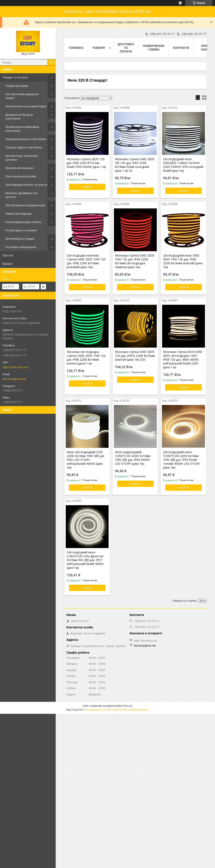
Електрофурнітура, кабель (23, 222)
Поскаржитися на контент (100, 710)
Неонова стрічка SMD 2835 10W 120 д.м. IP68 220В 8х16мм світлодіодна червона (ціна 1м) (135, 261)
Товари (99, 48)
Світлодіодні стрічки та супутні (26, 185)
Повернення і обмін (154, 48)
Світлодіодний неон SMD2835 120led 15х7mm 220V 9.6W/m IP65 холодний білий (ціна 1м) (183, 165)
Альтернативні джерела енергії (22, 96)
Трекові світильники (19, 168)
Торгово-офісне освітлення (24, 147)
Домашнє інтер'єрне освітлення (19, 117)
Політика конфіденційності (133, 710)
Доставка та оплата (126, 48)
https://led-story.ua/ (16, 367)
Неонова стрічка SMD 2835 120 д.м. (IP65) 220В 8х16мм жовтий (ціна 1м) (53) (135, 356)
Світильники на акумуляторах (26, 106)
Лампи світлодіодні (18, 214)
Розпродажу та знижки (21, 230)
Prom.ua (128, 706)
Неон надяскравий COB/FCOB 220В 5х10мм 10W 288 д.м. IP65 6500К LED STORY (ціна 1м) (133, 458)
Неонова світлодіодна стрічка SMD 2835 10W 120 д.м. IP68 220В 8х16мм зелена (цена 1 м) (86, 358)
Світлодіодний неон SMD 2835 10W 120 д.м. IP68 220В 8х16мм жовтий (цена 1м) (183, 261)
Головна (76, 48)
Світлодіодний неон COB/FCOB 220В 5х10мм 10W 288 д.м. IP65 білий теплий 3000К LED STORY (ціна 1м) (181, 460)
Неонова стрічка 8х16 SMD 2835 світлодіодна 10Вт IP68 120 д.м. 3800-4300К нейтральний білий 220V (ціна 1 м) (183, 360)
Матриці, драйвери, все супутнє (22, 195)
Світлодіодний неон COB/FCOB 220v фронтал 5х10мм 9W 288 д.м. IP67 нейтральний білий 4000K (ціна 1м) (85, 560)
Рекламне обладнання (21, 247)
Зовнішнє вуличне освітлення (26, 139)
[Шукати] (51, 62)
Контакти (181, 48)
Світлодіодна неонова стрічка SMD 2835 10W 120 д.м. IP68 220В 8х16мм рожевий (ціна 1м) (86, 261)
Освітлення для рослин (21, 176)
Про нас (8, 255)
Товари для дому (17, 86)
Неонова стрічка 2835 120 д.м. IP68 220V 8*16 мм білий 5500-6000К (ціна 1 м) (86, 163)
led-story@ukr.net (14, 379)
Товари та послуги (15, 77)
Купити (87, 187)
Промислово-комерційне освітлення (22, 129)
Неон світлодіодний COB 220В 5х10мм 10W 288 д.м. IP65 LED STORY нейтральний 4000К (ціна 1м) (86, 460)
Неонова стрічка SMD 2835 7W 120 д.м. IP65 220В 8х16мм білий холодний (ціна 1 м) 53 (135, 165)
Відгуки (7, 264)
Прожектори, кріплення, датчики (22, 158)
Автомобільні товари (20, 239)
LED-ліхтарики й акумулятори (25, 205)
